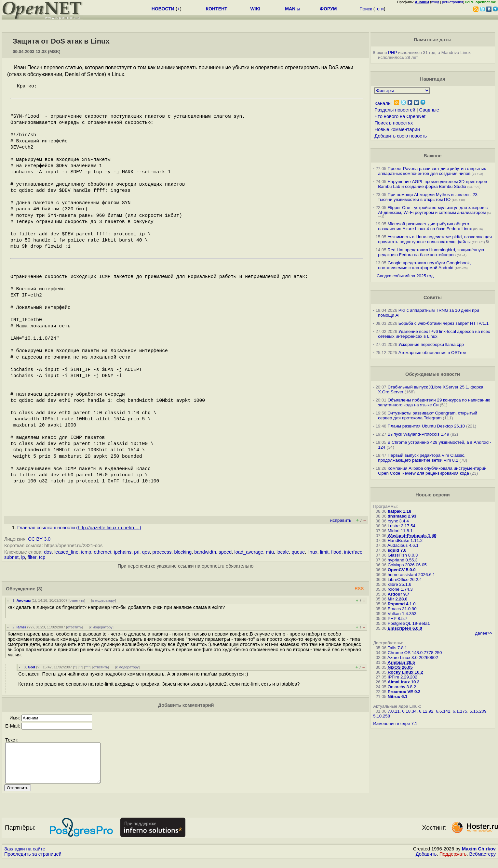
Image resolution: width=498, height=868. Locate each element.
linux (312, 552)
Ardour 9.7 (399, 594)
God (31, 667)
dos (48, 552)
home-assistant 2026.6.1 (411, 575)
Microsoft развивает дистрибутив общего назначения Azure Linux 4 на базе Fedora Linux (425, 226)
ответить (77, 600)
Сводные (429, 110)
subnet (11, 557)
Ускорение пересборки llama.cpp (431, 344)
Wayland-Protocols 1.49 (412, 536)
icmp (86, 552)
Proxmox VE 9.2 (404, 692)
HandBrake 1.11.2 (405, 540)
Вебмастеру (483, 862)
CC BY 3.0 (39, 539)
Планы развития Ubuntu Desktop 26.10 (426, 426)
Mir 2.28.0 (398, 599)
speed (225, 552)
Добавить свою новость (401, 136)
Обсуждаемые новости (433, 374)
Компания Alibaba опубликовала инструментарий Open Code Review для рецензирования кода (432, 471)
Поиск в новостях (394, 123)
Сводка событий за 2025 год (405, 276)
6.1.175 (460, 711)
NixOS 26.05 (400, 667)
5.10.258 (382, 716)
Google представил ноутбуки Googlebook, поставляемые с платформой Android (424, 265)
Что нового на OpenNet (400, 116)
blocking (183, 552)
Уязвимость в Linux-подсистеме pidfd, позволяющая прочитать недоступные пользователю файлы (435, 239)
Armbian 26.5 (401, 662)
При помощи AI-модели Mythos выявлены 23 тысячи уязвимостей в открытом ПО (428, 197)
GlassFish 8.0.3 (403, 555)
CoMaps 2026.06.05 (407, 565)
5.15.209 (478, 711)
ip (23, 557)
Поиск (366, 9)
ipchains (123, 552)
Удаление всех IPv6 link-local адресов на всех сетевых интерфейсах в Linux (434, 334)
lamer (21, 627)
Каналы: (384, 103)
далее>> (484, 633)
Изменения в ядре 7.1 (395, 723)
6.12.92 (426, 711)
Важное (432, 156)
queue (298, 552)
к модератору (104, 600)
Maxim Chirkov (479, 857)
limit (324, 552)
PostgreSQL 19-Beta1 (409, 623)
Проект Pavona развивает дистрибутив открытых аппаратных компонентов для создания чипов (432, 171)
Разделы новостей (395, 110)
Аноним (24, 600)
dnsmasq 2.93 (402, 516)
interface (353, 552)
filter (32, 557)
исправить (341, 520)
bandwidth (205, 552)
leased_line (66, 552)
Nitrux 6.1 (398, 697)
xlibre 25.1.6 (400, 584)
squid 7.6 (397, 550)
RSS (359, 589)
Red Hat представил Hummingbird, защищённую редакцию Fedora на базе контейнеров (431, 252)
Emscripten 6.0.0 (405, 628)
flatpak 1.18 (400, 511)
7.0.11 (394, 711)
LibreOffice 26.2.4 (405, 579)
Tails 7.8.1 (397, 648)
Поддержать (453, 862)
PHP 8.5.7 (398, 618)
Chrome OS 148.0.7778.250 (415, 653)
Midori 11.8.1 (400, 531)
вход (435, 2)
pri (137, 552)
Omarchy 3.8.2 (402, 687)
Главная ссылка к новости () (79, 528)
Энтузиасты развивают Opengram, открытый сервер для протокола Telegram (428, 415)
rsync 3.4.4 (398, 521)
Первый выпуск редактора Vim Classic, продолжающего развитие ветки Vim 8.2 (422, 458)
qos (146, 552)
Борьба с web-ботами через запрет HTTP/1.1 (444, 323)
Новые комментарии (397, 129)
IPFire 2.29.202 (403, 677)
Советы (433, 297)
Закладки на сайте (25, 857)
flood (336, 552)
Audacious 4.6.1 (403, 545)
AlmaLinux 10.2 (404, 682)
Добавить (426, 862)
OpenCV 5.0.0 (402, 570)
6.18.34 (409, 711)
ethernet (102, 552)
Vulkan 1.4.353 (402, 614)
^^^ (88, 667)
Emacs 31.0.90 (402, 609)
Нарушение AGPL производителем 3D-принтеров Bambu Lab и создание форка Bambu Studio (432, 184)
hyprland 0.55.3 (403, 560)
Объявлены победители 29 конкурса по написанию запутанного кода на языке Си (434, 402)
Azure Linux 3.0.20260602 (413, 658)
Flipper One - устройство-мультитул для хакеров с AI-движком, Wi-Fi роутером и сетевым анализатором (433, 210)
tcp (42, 557)
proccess (162, 552)
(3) (40, 589)
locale (283, 552)
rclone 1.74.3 (400, 589)
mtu (270, 552)
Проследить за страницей (33, 862)
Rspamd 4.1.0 (402, 604)
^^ (81, 667)
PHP (392, 53)
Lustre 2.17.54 (402, 526)
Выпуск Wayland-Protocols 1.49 (418, 434)
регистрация (453, 2)
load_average (249, 552)
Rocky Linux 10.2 (405, 672)
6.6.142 (443, 711)
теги (379, 9)
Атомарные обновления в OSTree (432, 353)
